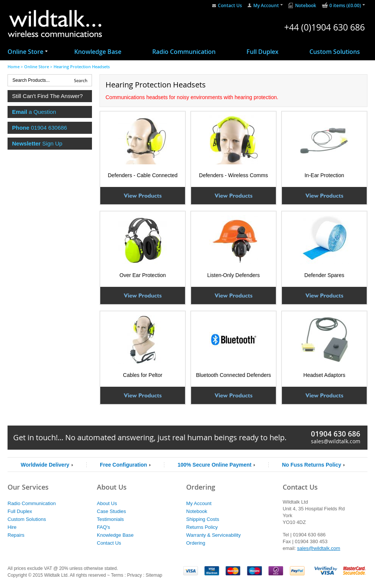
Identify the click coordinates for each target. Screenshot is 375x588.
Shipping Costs (203, 519)
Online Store (25, 52)
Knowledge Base (98, 52)
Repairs (16, 535)
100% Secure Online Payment (214, 465)
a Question (34, 112)
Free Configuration (123, 465)
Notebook (306, 5)
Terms (117, 575)
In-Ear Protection (324, 175)
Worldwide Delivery (45, 465)
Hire (12, 527)
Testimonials (110, 519)
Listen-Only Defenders (233, 275)
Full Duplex (262, 52)
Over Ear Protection (143, 275)
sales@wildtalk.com (336, 441)
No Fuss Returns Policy (311, 465)
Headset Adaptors (324, 375)
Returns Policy (202, 527)
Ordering (196, 543)
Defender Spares (324, 275)
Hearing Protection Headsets (82, 67)
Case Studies (111, 511)
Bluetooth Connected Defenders (233, 375)
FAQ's (103, 527)
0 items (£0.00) (345, 5)
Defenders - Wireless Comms (233, 175)
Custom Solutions (335, 52)
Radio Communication (184, 52)
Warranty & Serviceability (214, 535)
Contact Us (230, 5)
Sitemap (154, 575)
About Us (107, 503)
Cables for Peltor (142, 375)
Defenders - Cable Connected (143, 175)
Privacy (134, 575)
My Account (266, 5)
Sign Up (37, 143)
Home (14, 67)
